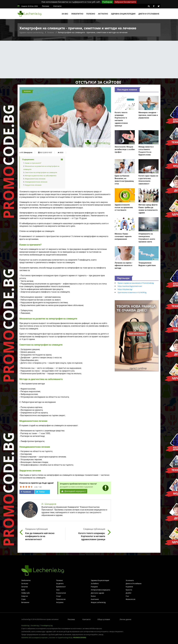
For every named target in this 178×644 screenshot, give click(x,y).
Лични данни (125, 619)
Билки (93, 596)
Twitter (41, 492)
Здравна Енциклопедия (100, 580)
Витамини (25, 602)
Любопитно (77, 14)
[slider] (26, 487)
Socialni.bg (35, 625)
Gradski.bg (25, 625)
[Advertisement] (89, 60)
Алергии (25, 596)
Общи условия (104, 619)
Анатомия (95, 599)
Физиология (130, 599)
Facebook (26, 492)
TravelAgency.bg (46, 625)
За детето (60, 583)
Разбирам (107, 2)
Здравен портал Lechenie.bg (31, 33)
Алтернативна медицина (100, 590)
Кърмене (129, 587)
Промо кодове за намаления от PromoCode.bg (136, 283)
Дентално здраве (97, 593)
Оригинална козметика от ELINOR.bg (132, 292)
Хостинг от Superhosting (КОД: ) (68, 637)
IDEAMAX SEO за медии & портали (35, 637)
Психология (61, 599)
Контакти (57, 6)
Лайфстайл (26, 593)
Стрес (24, 599)
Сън (127, 596)
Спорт (59, 596)
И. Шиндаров (27, 152)
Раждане (94, 587)
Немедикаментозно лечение (36, 182)
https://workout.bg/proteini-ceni (130, 286)
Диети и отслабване (149, 14)
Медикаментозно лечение (35, 179)
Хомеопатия (61, 593)
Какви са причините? (33, 163)
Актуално (103, 14)
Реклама (46, 6)
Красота (129, 590)
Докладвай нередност (74, 491)
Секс (58, 590)
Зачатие (25, 587)
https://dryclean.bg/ (125, 289)
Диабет (129, 593)
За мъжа (25, 583)
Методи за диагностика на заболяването (41, 176)
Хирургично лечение (33, 185)
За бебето (95, 583)
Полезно (91, 14)
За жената (130, 580)
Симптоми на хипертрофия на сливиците (41, 172)
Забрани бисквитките (125, 2)
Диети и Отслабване (134, 583)
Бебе (23, 590)
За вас (65, 14)
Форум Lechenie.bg (98, 602)
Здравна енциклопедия (123, 14)
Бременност (61, 587)
